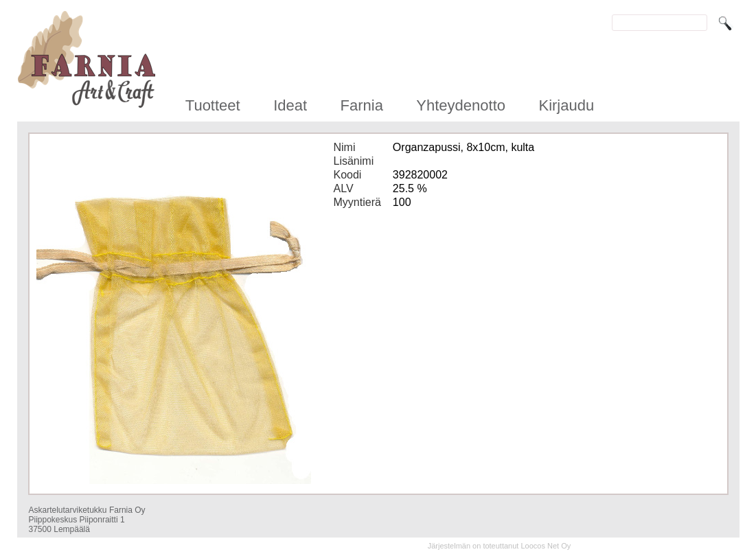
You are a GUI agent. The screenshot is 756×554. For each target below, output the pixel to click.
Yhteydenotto (461, 105)
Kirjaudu (566, 105)
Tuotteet (213, 105)
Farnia (362, 105)
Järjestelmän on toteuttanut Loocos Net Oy (500, 546)
